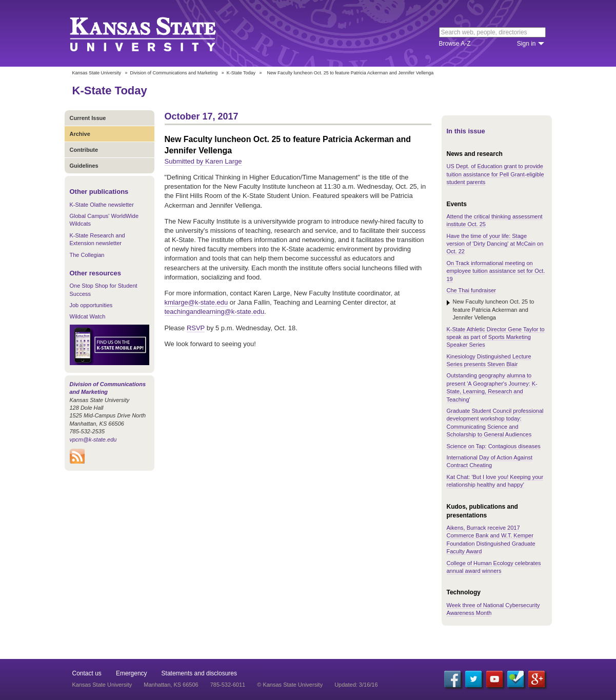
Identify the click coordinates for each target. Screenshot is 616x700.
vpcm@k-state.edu (93, 439)
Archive (80, 134)
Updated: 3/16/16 (356, 685)
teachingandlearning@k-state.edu (215, 312)
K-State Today (241, 73)
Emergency (132, 673)
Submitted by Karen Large (203, 161)
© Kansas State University (290, 685)
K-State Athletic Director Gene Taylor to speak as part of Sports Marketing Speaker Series (496, 337)
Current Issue (88, 118)
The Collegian (87, 255)
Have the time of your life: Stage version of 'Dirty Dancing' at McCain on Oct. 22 (495, 244)
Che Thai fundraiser (471, 290)
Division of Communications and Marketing (174, 73)
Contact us (87, 673)
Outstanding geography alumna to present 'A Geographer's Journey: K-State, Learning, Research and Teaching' (492, 387)
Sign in (526, 44)
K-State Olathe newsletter (102, 205)
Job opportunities (91, 305)
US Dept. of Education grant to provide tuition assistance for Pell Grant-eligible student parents (495, 174)
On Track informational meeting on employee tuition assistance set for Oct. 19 (496, 271)
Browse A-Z (455, 44)
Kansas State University (156, 33)
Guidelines (84, 166)
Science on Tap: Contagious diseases (494, 446)
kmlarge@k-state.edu (196, 302)
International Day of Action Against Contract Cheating (490, 461)
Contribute (84, 150)
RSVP (196, 328)
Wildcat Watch (88, 316)
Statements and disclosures (199, 673)
